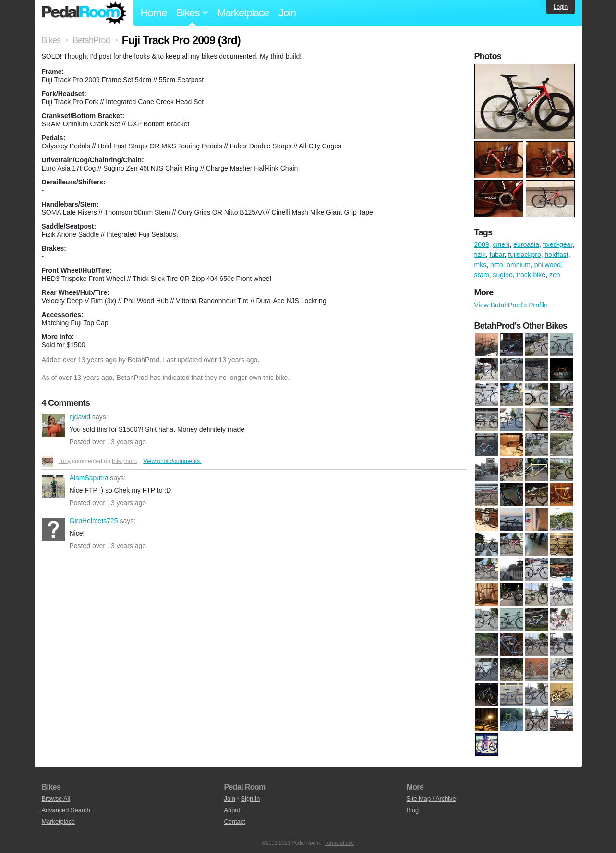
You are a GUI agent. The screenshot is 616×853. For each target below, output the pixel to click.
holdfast (557, 255)
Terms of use (339, 843)
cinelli (501, 244)
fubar (497, 255)
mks (481, 265)
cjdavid (53, 426)
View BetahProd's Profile (511, 305)
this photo (124, 461)
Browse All (56, 798)
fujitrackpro (524, 255)
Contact (235, 822)
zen (555, 275)
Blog (413, 810)
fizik (480, 255)
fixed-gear (558, 244)
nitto (496, 265)
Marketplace (243, 13)
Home (154, 13)
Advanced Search (66, 810)
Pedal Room (84, 13)
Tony (65, 461)
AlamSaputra (53, 487)
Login (561, 7)
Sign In (251, 798)
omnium (519, 265)
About (232, 810)
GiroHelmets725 (53, 529)
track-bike (531, 275)
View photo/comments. (172, 461)
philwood (548, 265)
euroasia (526, 244)
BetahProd (144, 360)
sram (482, 275)
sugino (502, 275)
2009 (482, 244)
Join (287, 13)
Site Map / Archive (431, 798)
